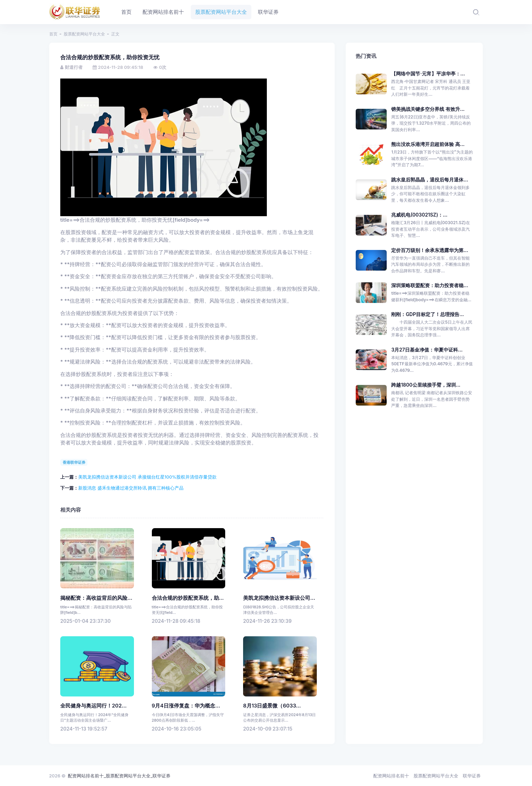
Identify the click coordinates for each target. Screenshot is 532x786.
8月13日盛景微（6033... (272, 706)
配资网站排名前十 (391, 776)
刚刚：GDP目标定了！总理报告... (427, 314)
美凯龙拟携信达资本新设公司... (279, 598)
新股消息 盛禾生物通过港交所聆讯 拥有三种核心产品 (131, 488)
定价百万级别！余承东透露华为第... (430, 250)
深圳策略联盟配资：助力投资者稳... (430, 285)
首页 (53, 34)
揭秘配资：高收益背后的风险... (96, 598)
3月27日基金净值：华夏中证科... (427, 350)
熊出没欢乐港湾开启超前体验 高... (428, 144)
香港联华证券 (74, 462)
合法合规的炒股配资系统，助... (188, 598)
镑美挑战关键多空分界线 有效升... (428, 109)
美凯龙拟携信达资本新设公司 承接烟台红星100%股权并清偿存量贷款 (147, 477)
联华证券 (472, 776)
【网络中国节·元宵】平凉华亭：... (428, 74)
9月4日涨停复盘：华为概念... (186, 706)
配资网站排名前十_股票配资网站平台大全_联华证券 (119, 776)
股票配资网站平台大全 (84, 34)
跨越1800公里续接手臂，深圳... (426, 385)
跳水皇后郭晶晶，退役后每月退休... (430, 180)
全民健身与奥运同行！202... (93, 706)
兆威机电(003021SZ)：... (419, 215)
